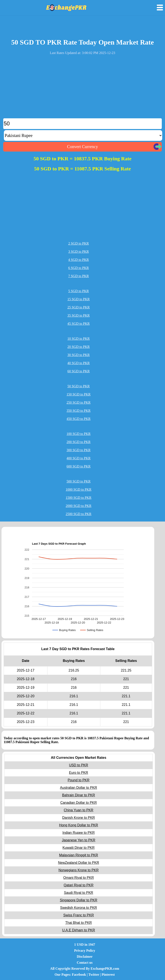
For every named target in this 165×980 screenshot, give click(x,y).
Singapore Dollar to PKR (78, 900)
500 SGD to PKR (79, 481)
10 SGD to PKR (79, 339)
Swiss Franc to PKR (78, 915)
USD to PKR (79, 765)
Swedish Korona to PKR (79, 908)
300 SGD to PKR (79, 450)
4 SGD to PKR (79, 260)
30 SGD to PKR (79, 355)
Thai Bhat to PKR (79, 923)
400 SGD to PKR (79, 458)
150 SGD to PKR (79, 394)
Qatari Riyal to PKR (79, 885)
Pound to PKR (79, 780)
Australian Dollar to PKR (79, 788)
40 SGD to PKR (79, 363)
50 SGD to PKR (79, 386)
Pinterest (108, 975)
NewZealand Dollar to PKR (79, 863)
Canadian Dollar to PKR (79, 803)
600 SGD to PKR (79, 466)
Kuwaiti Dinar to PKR (79, 848)
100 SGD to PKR (79, 434)
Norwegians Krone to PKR (79, 870)
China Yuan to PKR (79, 810)
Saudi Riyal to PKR (79, 893)
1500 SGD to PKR (79, 498)
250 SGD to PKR (79, 402)
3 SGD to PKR (79, 252)
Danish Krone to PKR (79, 818)
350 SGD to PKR (79, 411)
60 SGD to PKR (79, 371)
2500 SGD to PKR (79, 514)
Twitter (94, 975)
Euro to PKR (79, 773)
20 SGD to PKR (79, 347)
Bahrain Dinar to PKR (79, 795)
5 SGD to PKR (79, 291)
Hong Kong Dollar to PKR (79, 825)
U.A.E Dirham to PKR (79, 930)
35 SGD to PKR (79, 315)
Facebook (79, 975)
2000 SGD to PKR (79, 506)
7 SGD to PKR (79, 276)
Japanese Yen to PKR (79, 840)
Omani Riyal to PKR (78, 878)
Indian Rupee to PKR (78, 833)
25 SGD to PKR (79, 307)
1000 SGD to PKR (79, 489)
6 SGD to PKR (79, 268)
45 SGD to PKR (79, 324)
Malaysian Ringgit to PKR (79, 855)
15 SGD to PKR (79, 299)
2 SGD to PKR (79, 243)
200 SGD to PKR (79, 442)
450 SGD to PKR (79, 419)
